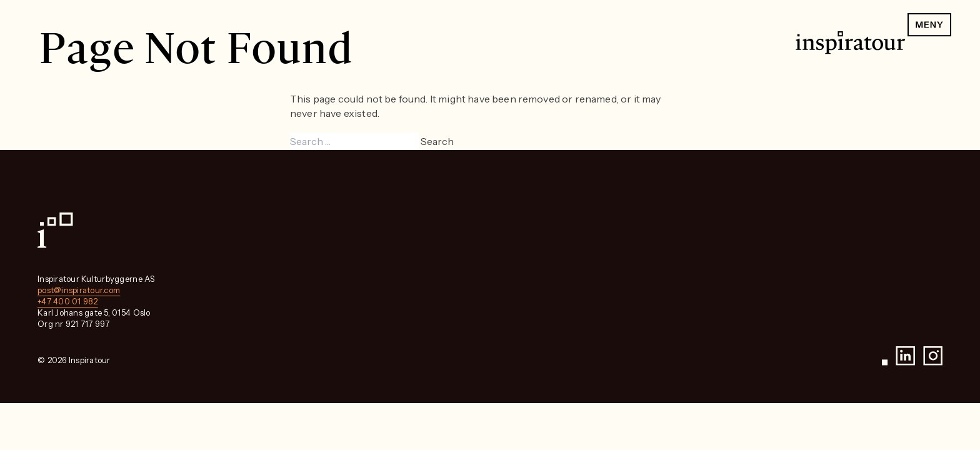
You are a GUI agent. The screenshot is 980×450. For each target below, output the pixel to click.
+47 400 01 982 (68, 301)
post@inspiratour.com (79, 290)
